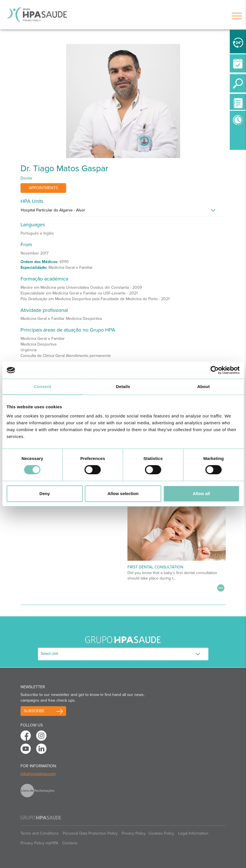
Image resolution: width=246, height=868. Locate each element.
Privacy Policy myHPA (39, 843)
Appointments (43, 188)
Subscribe (34, 711)
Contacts (70, 843)
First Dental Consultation (155, 567)
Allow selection (123, 493)
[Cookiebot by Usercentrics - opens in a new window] (215, 370)
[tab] (123, 212)
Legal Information (193, 833)
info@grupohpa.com (38, 774)
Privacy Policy (134, 833)
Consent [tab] (43, 386)
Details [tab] (123, 386)
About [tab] (204, 386)
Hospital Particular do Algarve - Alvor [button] (53, 210)
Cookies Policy (161, 833)
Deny (45, 493)
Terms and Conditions (40, 833)
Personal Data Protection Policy (90, 833)
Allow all (201, 493)
